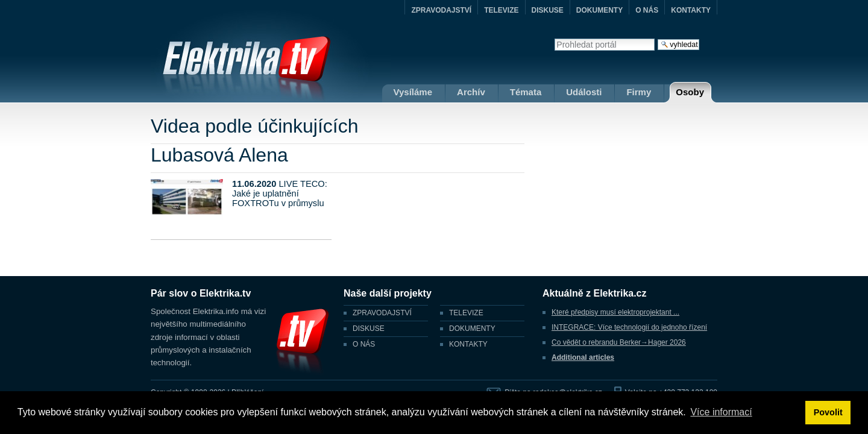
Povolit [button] (828, 412)
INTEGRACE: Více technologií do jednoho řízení (629, 327)
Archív (471, 92)
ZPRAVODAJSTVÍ (441, 10)
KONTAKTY (691, 10)
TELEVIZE (501, 10)
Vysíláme (413, 92)
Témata (526, 92)
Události (584, 92)
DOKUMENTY (599, 10)
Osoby (690, 92)
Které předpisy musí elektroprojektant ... (615, 312)
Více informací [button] (721, 412)
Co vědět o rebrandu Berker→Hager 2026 (619, 342)
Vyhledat (554, 38)
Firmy (639, 92)
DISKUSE (548, 10)
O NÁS (647, 10)
